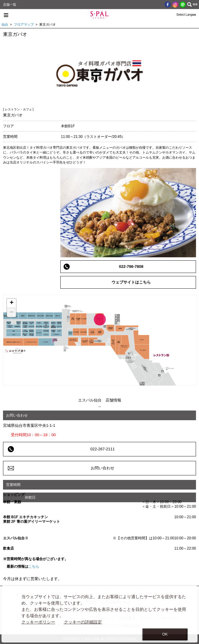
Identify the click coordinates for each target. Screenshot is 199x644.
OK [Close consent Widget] (165, 634)
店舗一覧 (10, 5)
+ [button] (12, 303)
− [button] (11, 312)
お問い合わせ (103, 468)
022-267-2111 (103, 449)
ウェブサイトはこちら (131, 282)
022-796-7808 (131, 266)
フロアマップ (24, 24)
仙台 (5, 24)
